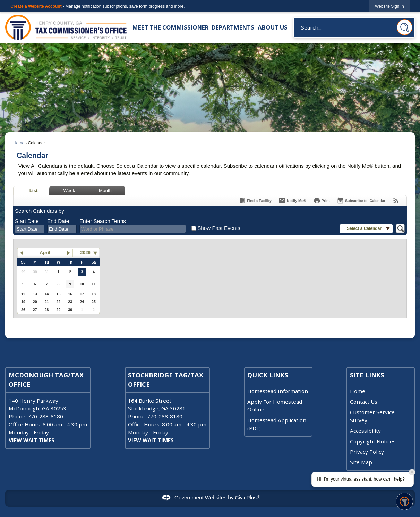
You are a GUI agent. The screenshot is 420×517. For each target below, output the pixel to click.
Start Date (27, 221)
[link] (389, 6)
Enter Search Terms (103, 221)
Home (19, 143)
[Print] (322, 201)
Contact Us (364, 402)
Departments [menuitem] (233, 27)
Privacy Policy (367, 452)
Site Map (361, 462)
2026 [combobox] (85, 253)
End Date (58, 221)
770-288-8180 (45, 416)
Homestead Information (278, 391)
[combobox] (30, 229)
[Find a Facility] (255, 201)
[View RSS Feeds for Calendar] (396, 201)
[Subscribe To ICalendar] (361, 201)
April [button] (45, 253)
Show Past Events (219, 228)
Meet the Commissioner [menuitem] (170, 27)
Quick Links (268, 375)
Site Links (367, 375)
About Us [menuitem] (273, 27)
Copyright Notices (373, 441)
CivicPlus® (248, 497)
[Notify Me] (292, 201)
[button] (405, 27)
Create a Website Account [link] (36, 6)
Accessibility (365, 431)
